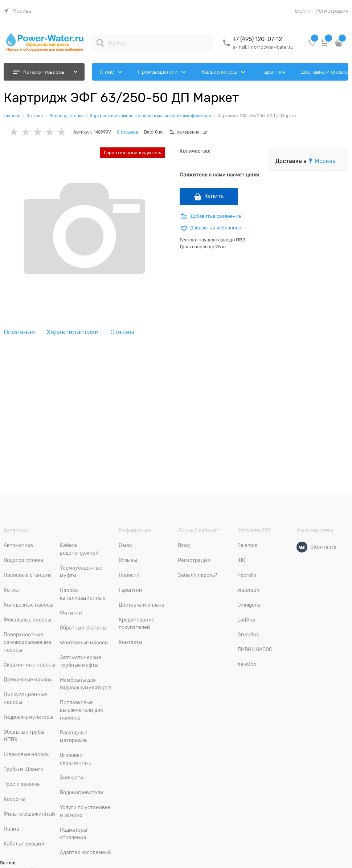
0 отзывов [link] (128, 132)
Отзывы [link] (122, 332)
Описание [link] (19, 332)
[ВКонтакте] (302, 547)
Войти (303, 11)
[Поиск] (100, 43)
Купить (214, 196)
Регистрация (332, 11)
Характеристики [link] (73, 332)
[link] (17, 11)
